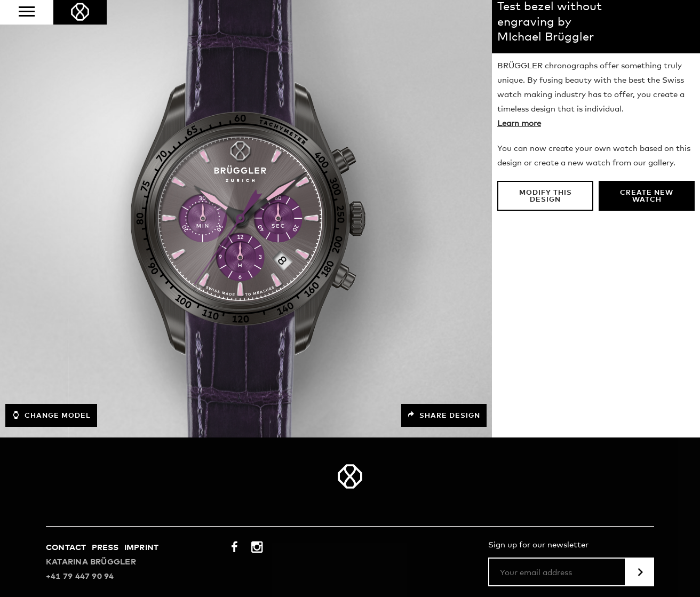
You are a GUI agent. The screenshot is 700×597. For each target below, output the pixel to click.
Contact (66, 548)
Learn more (519, 124)
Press (105, 548)
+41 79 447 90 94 (80, 576)
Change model (51, 415)
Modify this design (546, 196)
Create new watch (647, 196)
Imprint (142, 548)
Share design (444, 415)
